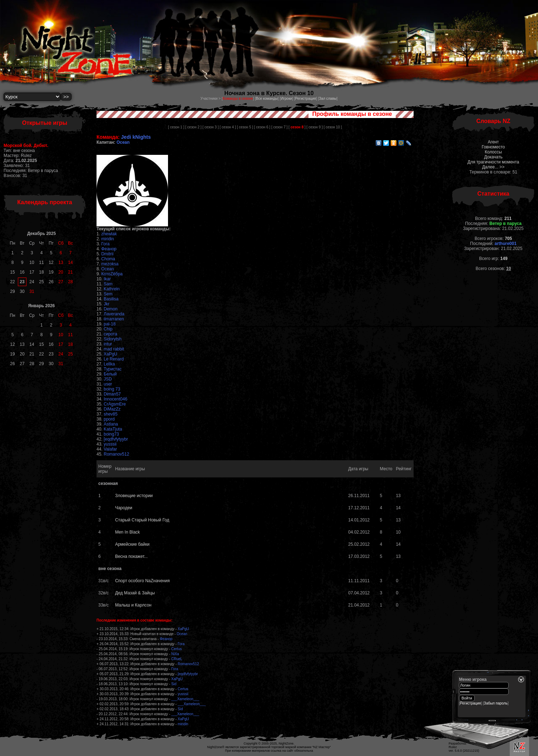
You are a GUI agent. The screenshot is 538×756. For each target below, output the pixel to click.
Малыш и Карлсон (133, 605)
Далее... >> (493, 167)
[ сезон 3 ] (210, 127)
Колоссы (493, 152)
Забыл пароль (496, 703)
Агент (493, 142)
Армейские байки (132, 544)
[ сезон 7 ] (279, 127)
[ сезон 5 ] (245, 127)
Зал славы (328, 99)
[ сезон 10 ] (333, 127)
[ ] (297, 127)
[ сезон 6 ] (262, 127)
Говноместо (493, 147)
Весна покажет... (131, 556)
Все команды (267, 99)
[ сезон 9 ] (314, 127)
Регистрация (305, 99)
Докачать (493, 157)
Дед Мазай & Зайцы (135, 593)
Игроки (286, 99)
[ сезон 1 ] (176, 127)
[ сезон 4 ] (228, 127)
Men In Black (127, 532)
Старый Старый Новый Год (142, 520)
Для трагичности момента (493, 162)
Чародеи (124, 508)
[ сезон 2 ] (193, 127)
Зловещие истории (134, 496)
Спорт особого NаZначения (142, 581)
